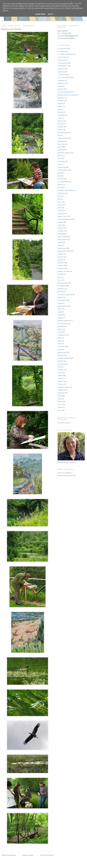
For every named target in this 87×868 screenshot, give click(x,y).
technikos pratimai (64, 358)
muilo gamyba (62, 239)
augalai (60, 103)
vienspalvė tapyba (64, 387)
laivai (59, 196)
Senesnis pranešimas (47, 855)
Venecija (60, 384)
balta (59, 109)
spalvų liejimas (63, 323)
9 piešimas (61, 80)
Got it (50, 14)
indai (59, 164)
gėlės (59, 147)
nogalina (60, 254)
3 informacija (62, 63)
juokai (60, 173)
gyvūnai (60, 150)
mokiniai (61, 231)
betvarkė (60, 112)
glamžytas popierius (64, 153)
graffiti (60, 156)
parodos (60, 257)
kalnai (60, 184)
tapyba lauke (62, 352)
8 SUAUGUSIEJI (64, 77)
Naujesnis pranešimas (9, 855)
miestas (60, 228)
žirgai (59, 399)
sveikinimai (61, 335)
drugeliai (61, 127)
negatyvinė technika (64, 251)
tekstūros (61, 361)
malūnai (60, 211)
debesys (60, 121)
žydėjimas (61, 393)
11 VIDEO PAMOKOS (65, 54)
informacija (61, 167)
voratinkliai (61, 390)
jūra (59, 176)
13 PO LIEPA (62, 57)
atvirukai (61, 101)
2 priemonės (62, 60)
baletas (60, 106)
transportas (61, 364)
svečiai (60, 332)
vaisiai (60, 373)
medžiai (60, 222)
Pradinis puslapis (28, 855)
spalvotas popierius (64, 320)
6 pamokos (61, 72)
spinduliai (61, 326)
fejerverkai (61, 144)
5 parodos (61, 69)
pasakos (60, 260)
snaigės (60, 315)
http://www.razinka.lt (65, 473)
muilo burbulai (62, 237)
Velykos (60, 381)
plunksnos (61, 289)
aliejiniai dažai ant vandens (67, 95)
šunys (59, 344)
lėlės (59, 199)
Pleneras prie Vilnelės (11, 29)
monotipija (61, 234)
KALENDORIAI (63, 182)
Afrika (60, 86)
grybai (60, 158)
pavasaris (61, 265)
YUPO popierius (63, 170)
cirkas (60, 118)
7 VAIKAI (61, 75)
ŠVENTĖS (61, 347)
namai (60, 245)
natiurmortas (62, 248)
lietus (59, 202)
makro (60, 208)
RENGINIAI (62, 300)
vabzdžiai (61, 370)
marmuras (61, 213)
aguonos (60, 89)
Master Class (62, 216)
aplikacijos (61, 98)
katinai (60, 187)
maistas (60, 205)
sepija (59, 312)
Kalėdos (60, 179)
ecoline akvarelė (63, 138)
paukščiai (61, 263)
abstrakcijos (62, 83)
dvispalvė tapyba (63, 132)
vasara (60, 378)
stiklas (60, 329)
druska (60, 130)
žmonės (60, 401)
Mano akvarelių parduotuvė (67, 475)
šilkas (59, 338)
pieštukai (61, 274)
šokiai (60, 341)
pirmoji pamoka (63, 283)
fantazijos (61, 141)
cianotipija (61, 115)
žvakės (60, 407)
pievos (60, 280)
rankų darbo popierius (65, 294)
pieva (59, 277)
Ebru (59, 135)
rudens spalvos (62, 306)
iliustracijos (61, 161)
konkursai (61, 193)
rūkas (59, 309)
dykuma (60, 124)
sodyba (60, 318)
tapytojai (61, 355)
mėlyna (60, 225)
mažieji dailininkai (64, 219)
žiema (60, 396)
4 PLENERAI (62, 66)
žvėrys (60, 410)
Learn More (40, 14)
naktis (60, 242)
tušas (59, 367)
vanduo (60, 375)
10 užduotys (62, 51)
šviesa (60, 349)
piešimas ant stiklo (64, 271)
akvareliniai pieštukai (65, 92)
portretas (60, 292)
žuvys (59, 404)
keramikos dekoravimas (66, 190)
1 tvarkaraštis (62, 49)
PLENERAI (62, 286)
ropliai (60, 303)
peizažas (60, 268)
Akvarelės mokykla (64, 423)
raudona (60, 297)
